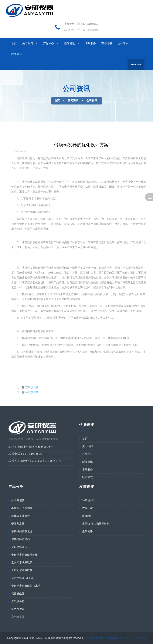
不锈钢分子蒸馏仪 (22, 508)
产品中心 (49, 43)
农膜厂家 (87, 508)
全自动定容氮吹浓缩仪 (25, 555)
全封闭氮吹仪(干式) (23, 578)
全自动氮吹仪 (19, 547)
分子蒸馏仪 (18, 500)
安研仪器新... (33, 387)
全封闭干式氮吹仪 (22, 563)
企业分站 (90, 638)
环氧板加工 (89, 500)
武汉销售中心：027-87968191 (81, 30)
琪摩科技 (87, 516)
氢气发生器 (18, 609)
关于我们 (28, 43)
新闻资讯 (70, 43)
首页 (14, 43)
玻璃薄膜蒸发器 (21, 539)
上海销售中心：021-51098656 (81, 24)
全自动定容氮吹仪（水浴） (27, 586)
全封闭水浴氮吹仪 (22, 570)
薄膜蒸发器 (18, 524)
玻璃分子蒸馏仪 (21, 516)
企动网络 (87, 531)
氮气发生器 (18, 601)
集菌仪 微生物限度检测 (96, 524)
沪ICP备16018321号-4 (133, 638)
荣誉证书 (107, 43)
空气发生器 (18, 617)
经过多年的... (33, 392)
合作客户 (123, 43)
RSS (116, 638)
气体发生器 (18, 594)
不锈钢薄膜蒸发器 (22, 531)
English (136, 64)
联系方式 (17, 54)
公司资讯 (92, 101)
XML (110, 638)
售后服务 (90, 43)
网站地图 (101, 638)
